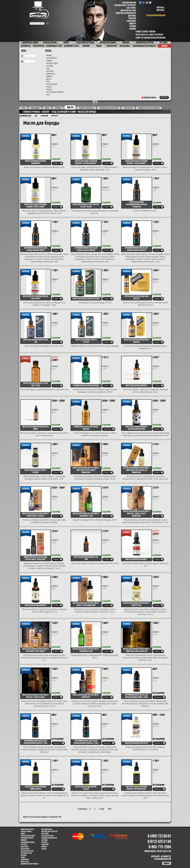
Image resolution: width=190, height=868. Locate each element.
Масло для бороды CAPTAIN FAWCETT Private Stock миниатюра (86, 604)
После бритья (25, 849)
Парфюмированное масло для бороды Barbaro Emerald (136, 249)
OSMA (48, 82)
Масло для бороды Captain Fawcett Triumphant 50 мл (86, 650)
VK (140, 3)
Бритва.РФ (39, 10)
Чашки (23, 857)
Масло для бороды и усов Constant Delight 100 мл (86, 206)
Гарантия (132, 18)
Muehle (49, 79)
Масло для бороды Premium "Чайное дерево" (36, 788)
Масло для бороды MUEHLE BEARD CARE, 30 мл (36, 384)
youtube (147, 3)
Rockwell (49, 89)
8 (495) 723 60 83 (142, 32)
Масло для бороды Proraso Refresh (86, 299)
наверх (167, 863)
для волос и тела (26, 853)
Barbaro (49, 55)
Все (24, 108)
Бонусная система (128, 10)
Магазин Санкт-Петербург (125, 5)
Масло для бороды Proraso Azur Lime (36, 341)
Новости (133, 24)
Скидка (164, 46)
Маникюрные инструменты (30, 864)
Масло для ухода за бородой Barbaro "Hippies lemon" (36, 206)
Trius (48, 95)
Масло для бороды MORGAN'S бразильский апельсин (137, 428)
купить (56, 164)
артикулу (55, 116)
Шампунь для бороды (149, 108)
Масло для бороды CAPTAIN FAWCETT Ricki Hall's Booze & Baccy (36, 696)
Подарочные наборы (27, 829)
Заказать (107, 429)
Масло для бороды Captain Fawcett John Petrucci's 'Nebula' (36, 515)
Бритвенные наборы (27, 838)
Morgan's (49, 76)
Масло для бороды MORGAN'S (36, 605)
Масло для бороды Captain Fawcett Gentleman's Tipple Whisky (36, 650)
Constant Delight (52, 63)
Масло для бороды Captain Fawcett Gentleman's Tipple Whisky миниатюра (86, 470)
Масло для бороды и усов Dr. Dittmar (36, 471)
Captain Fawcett (52, 58)
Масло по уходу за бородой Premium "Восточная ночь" (136, 788)
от (22, 56)
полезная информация (156, 15)
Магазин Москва (129, 3)
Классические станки (28, 836)
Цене (36, 116)
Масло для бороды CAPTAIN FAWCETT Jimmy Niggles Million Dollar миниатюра (137, 470)
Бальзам (35, 108)
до (22, 62)
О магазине (131, 21)
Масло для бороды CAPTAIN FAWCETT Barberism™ (86, 696)
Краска (58, 108)
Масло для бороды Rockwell (136, 559)
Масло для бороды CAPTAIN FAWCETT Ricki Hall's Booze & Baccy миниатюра (137, 514)
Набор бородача (87, 108)
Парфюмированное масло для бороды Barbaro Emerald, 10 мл (86, 742)
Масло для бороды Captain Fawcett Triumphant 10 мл (86, 515)
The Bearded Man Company (55, 92)
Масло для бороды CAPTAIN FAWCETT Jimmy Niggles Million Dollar (137, 650)
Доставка (132, 16)
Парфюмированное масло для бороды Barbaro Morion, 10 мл (36, 742)
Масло (70, 107)
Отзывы (133, 26)
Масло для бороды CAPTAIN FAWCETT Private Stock (137, 604)
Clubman (49, 61)
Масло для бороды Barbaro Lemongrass (36, 162)
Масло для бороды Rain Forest (137, 743)
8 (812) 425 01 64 (142, 35)
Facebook (144, 3)
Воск (47, 108)
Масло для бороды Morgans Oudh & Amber (36, 428)
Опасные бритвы (26, 831)
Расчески (128, 108)
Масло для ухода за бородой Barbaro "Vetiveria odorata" (86, 162)
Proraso (49, 87)
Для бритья (25, 847)
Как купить (131, 8)
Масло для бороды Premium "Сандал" (86, 788)
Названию (44, 116)
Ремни (23, 834)
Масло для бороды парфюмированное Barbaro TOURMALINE (137, 204)
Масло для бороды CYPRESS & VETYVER (86, 341)
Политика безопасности (126, 13)
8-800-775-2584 (142, 38)
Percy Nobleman (52, 84)
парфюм (24, 855)
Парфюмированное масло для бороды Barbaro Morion (86, 249)
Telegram (150, 3)
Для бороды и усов (27, 851)
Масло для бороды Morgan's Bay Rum (86, 558)
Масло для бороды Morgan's (137, 385)
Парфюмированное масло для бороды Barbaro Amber (36, 249)
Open (95, 103)
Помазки (24, 840)
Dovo (48, 69)
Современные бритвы (28, 842)
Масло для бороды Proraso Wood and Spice (136, 341)
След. (102, 809)
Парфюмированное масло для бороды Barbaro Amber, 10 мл (136, 696)
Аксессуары (25, 862)
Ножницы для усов (109, 108)
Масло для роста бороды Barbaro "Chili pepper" (36, 297)
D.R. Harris (50, 66)
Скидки (133, 29)
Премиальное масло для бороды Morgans (86, 428)
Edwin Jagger (50, 74)
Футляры (24, 844)
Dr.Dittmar (50, 71)
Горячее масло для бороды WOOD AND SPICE (137, 297)
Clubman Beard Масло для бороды (86, 385)
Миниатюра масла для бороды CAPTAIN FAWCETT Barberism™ (36, 558)
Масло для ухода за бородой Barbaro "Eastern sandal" (136, 162)
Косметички (25, 860)
